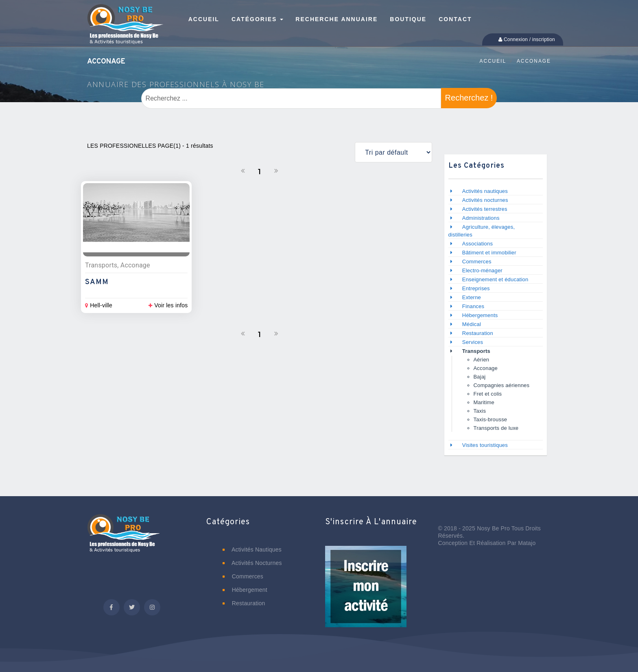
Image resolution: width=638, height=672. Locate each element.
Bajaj (480, 377)
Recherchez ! (469, 98)
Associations (477, 244)
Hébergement (245, 590)
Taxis (480, 411)
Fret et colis (488, 394)
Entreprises (476, 288)
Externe (472, 297)
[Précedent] (243, 171)
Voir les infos (168, 305)
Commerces (477, 262)
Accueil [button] (204, 19)
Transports (476, 351)
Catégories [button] (257, 19)
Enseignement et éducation (495, 279)
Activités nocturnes (485, 200)
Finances (473, 306)
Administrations (481, 218)
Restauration (478, 333)
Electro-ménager (482, 270)
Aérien (482, 360)
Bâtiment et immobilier (489, 253)
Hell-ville (99, 305)
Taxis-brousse (491, 419)
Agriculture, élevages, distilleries (482, 231)
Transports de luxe (496, 428)
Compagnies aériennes (502, 385)
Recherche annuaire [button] (336, 19)
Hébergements (480, 315)
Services (473, 342)
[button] (366, 592)
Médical (472, 324)
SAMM (97, 282)
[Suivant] (276, 171)
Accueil (493, 61)
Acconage (534, 61)
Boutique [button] (408, 19)
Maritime (484, 402)
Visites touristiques (485, 445)
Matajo (527, 543)
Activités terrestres (485, 209)
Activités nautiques (485, 191)
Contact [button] (455, 19)
